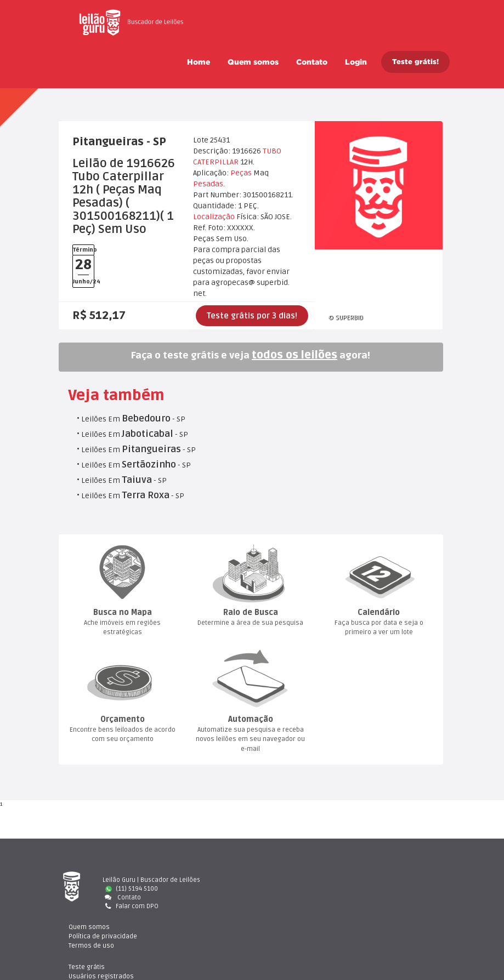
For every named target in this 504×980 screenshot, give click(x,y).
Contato (312, 62)
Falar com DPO (131, 906)
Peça (241, 173)
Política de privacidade (308, 889)
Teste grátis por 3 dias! (252, 316)
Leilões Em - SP (133, 419)
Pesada (208, 184)
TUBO (272, 151)
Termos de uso (296, 898)
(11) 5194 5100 (132, 889)
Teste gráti (394, 880)
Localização (214, 217)
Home (199, 62)
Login (356, 62)
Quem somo (253, 62)
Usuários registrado (407, 889)
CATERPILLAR (216, 162)
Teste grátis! (415, 62)
